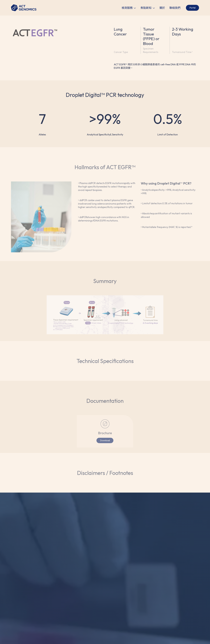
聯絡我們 (175, 8)
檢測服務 (127, 8)
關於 (162, 8)
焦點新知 (146, 8)
